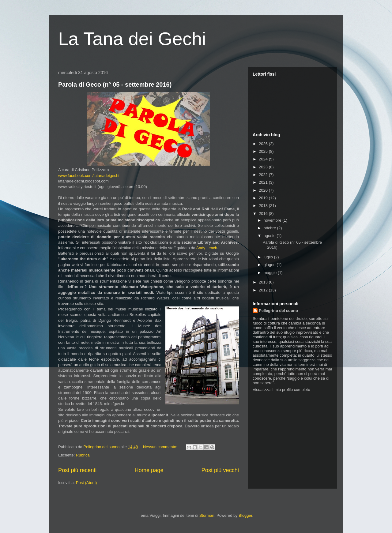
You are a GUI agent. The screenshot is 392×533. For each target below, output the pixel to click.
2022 (264, 175)
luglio (269, 257)
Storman (207, 515)
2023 (264, 167)
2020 (264, 190)
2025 (264, 151)
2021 (264, 182)
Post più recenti (77, 470)
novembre (273, 220)
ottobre (270, 228)
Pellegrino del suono (278, 311)
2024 (264, 159)
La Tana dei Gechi (132, 39)
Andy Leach (207, 248)
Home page (149, 470)
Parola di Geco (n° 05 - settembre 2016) (115, 84)
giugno (270, 265)
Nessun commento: (161, 447)
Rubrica (83, 455)
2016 (264, 214)
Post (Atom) (87, 483)
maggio (271, 273)
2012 (264, 290)
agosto (270, 236)
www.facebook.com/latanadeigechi (89, 176)
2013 (264, 282)
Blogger (245, 515)
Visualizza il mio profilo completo (281, 390)
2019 (264, 198)
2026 (264, 144)
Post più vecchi (220, 470)
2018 (264, 206)
